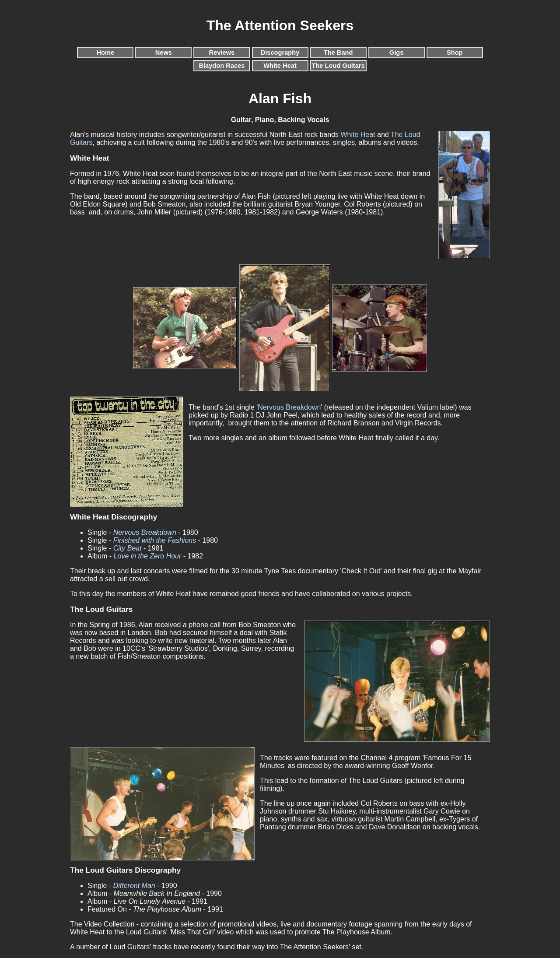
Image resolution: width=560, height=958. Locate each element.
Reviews (222, 53)
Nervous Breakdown (289, 407)
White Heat (280, 66)
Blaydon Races (222, 66)
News (164, 53)
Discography (280, 53)
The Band (338, 53)
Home (105, 53)
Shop (455, 53)
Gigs (397, 53)
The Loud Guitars (338, 66)
